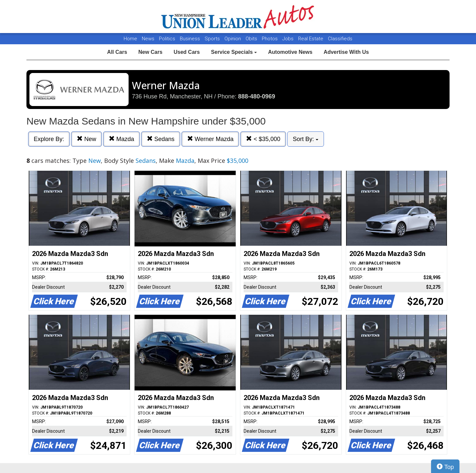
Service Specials (234, 52)
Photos (270, 39)
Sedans (161, 139)
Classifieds (340, 39)
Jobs (289, 39)
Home (130, 39)
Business (191, 39)
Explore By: (49, 139)
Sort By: (306, 139)
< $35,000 (263, 139)
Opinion (233, 39)
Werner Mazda (210, 139)
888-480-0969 (257, 96)
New (86, 139)
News (148, 39)
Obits (252, 39)
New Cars (150, 52)
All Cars (117, 52)
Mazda (121, 139)
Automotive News (290, 52)
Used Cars (187, 52)
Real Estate (311, 39)
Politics (167, 39)
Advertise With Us (346, 52)
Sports (213, 39)
